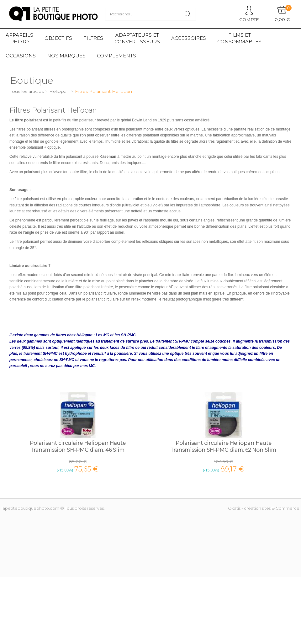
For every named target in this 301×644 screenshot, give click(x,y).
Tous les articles (27, 91)
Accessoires (189, 38)
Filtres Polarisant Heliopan (103, 91)
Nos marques (66, 56)
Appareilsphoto (19, 38)
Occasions (21, 56)
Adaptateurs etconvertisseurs (137, 38)
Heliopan (59, 91)
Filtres (93, 38)
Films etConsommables (239, 38)
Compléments (116, 56)
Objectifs (58, 38)
